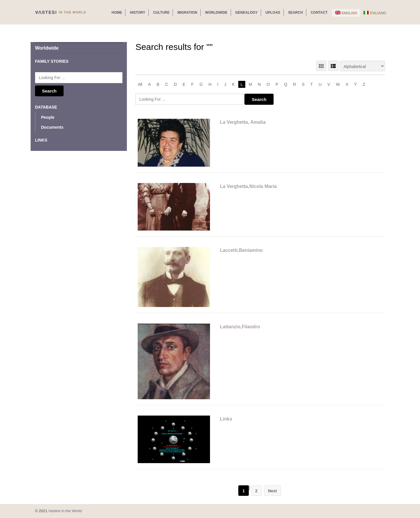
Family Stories (52, 61)
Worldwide (216, 13)
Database (46, 107)
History (138, 13)
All (140, 84)
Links (226, 419)
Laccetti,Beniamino (241, 250)
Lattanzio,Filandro (240, 327)
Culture (161, 13)
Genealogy (247, 13)
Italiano (375, 13)
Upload (273, 13)
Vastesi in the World (65, 511)
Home (117, 13)
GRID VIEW (321, 66)
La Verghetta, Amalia (243, 122)
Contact (319, 13)
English (346, 13)
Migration (187, 13)
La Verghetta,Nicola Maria (248, 186)
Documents (52, 127)
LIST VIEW (333, 66)
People (48, 117)
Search (296, 13)
